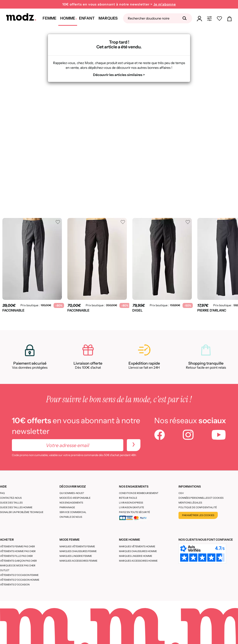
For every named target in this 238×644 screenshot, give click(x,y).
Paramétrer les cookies (198, 515)
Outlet (5, 570)
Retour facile (128, 498)
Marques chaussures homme (138, 551)
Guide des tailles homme (16, 507)
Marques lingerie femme (76, 556)
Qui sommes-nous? (72, 493)
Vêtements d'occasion (15, 585)
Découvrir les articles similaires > (119, 75)
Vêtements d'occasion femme (19, 575)
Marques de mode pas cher (18, 566)
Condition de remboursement (139, 493)
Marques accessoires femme (78, 561)
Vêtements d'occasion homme (20, 580)
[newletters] (134, 445)
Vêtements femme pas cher (17, 546)
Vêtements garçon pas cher (18, 561)
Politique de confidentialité (198, 507)
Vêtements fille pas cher (16, 556)
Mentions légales (190, 503)
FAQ (2, 493)
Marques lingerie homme (136, 556)
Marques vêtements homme (137, 546)
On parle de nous (71, 517)
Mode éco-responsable (75, 498)
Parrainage (67, 507)
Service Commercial (73, 512)
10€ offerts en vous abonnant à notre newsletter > (119, 4)
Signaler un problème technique (22, 512)
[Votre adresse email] (68, 445)
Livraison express (131, 503)
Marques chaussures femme (78, 551)
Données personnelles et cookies (201, 498)
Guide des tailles (11, 503)
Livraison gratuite (131, 507)
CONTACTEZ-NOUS (11, 498)
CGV (181, 493)
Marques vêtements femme (77, 546)
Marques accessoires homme (138, 561)
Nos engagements (71, 503)
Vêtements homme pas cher (18, 551)
